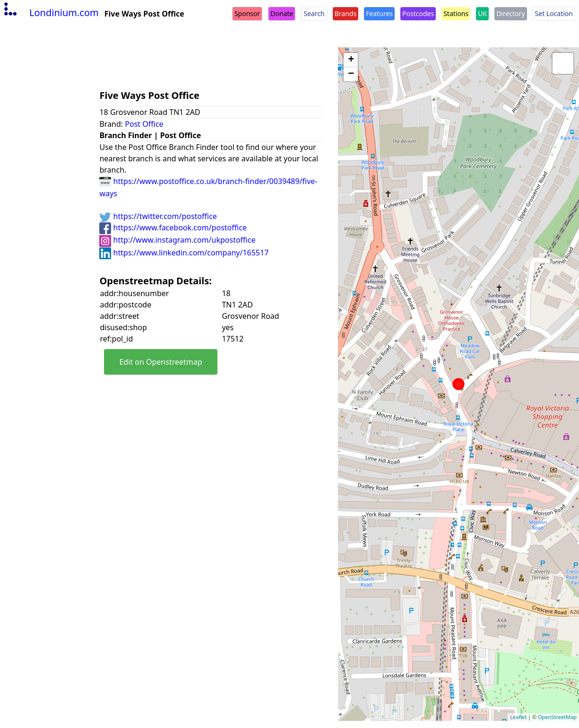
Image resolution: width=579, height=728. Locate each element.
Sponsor (247, 13)
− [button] (351, 74)
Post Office (144, 124)
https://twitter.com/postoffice (158, 216)
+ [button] (351, 60)
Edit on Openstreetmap (160, 362)
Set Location (554, 13)
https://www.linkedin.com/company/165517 (184, 253)
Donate (282, 13)
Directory (510, 13)
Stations (456, 13)
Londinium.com (50, 13)
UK (482, 13)
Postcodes (418, 13)
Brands (346, 13)
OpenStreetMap (557, 717)
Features (379, 13)
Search (314, 13)
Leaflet (518, 717)
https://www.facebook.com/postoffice (173, 228)
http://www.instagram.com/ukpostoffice (177, 240)
